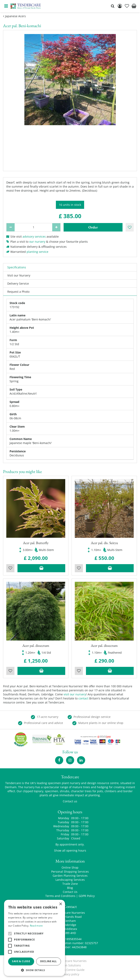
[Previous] (10, 97)
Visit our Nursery (19, 275)
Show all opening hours (70, 850)
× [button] (60, 904)
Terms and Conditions (60, 896)
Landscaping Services (70, 880)
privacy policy (70, 974)
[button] (35, 970)
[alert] (35, 938)
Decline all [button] (48, 961)
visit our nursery (75, 694)
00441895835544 (70, 939)
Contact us (70, 801)
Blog (70, 888)
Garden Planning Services (70, 876)
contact (83, 698)
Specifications (17, 267)
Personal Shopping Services (70, 872)
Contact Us (70, 892)
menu (6, 6)
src (113, 6)
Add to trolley (41, 568)
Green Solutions (70, 965)
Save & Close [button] (21, 961)
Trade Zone (70, 884)
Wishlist (10, 568)
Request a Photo (18, 292)
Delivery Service (18, 283)
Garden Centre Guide (70, 970)
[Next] (130, 97)
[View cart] (134, 6)
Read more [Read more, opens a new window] (36, 926)
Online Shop (70, 867)
